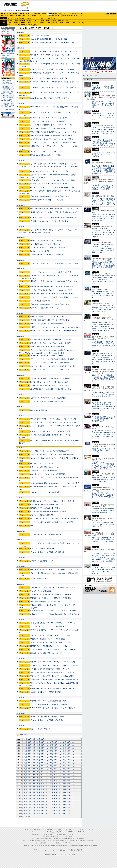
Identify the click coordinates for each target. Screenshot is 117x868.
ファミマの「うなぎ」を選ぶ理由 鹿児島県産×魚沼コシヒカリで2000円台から (104, 154)
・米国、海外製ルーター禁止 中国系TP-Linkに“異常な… (7, 99)
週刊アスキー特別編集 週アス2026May (8, 55)
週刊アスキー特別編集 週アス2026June (8, 32)
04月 (38, 739)
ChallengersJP (78, 16)
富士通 (10, 18)
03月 (34, 739)
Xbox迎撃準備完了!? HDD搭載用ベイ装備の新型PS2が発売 (51, 389)
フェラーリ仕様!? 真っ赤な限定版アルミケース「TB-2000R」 (52, 594)
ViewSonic (61, 21)
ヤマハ (68, 23)
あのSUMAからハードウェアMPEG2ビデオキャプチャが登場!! (52, 139)
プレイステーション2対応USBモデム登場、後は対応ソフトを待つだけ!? (55, 51)
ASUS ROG (23, 21)
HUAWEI (55, 21)
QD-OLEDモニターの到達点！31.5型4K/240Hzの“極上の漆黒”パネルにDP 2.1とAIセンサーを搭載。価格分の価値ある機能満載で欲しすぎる (103, 435)
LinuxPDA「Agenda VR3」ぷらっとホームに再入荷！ (49, 317)
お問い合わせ (71, 850)
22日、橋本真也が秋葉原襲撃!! (41, 301)
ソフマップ (29, 25)
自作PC (55, 14)
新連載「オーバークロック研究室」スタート (46, 240)
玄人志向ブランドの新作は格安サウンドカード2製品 (48, 646)
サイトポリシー (39, 850)
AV (60, 14)
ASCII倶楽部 (111, 14)
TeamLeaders (43, 16)
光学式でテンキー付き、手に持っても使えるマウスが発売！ (51, 635)
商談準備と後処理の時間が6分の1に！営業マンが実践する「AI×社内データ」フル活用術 (103, 511)
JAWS (10, 23)
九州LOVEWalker (73, 845)
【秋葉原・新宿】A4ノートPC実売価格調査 (45, 692)
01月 (25, 739)
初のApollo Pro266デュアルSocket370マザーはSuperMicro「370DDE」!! (55, 688)
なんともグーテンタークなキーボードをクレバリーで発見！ (51, 55)
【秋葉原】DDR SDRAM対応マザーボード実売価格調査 (50, 320)
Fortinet (61, 23)
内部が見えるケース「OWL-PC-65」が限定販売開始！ (49, 474)
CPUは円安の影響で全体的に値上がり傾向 (45, 601)
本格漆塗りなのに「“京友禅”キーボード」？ (45, 471)
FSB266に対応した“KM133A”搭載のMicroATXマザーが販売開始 (52, 69)
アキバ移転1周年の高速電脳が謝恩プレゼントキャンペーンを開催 (53, 132)
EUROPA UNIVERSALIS (39, 410)
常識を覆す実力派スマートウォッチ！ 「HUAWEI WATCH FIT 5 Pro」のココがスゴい (103, 309)
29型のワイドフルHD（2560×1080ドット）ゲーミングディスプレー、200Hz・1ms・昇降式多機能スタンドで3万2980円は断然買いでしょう (103, 232)
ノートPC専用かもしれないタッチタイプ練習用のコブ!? (50, 451)
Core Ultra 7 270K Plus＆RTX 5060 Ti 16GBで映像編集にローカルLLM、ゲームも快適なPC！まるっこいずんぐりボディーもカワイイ (103, 360)
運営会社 (63, 850)
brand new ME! (69, 836)
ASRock (42, 21)
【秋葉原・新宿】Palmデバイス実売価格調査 (46, 534)
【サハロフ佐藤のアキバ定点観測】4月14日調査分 (48, 401)
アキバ (64, 14)
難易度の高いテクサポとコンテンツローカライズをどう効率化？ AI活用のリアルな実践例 (104, 187)
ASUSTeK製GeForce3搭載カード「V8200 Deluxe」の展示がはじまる (54, 209)
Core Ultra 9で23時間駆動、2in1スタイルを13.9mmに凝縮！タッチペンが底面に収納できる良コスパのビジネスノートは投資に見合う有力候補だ (103, 170)
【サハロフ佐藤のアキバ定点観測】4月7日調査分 (47, 552)
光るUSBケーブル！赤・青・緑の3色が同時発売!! (47, 346)
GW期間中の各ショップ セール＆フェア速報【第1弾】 (49, 184)
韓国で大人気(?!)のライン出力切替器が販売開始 (47, 324)
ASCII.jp (10, 4)
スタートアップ (76, 14)
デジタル (28, 14)
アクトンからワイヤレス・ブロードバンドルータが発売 (50, 363)
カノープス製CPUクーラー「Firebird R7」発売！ (47, 717)
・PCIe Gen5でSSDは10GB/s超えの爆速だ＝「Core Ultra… (8, 105)
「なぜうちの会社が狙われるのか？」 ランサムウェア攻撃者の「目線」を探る (103, 524)
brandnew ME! (36, 25)
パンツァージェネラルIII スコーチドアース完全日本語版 (50, 370)
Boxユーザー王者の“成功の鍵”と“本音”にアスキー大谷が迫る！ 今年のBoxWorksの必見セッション (103, 496)
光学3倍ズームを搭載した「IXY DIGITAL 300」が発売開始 (50, 598)
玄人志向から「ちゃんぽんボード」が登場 (45, 508)
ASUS (48, 18)
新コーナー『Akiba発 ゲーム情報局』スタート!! (47, 356)
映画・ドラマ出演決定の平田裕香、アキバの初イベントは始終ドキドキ (55, 570)
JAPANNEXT (23, 25)
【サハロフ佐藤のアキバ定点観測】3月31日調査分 (48, 720)
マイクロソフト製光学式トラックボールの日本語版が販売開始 (52, 454)
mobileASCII (64, 843)
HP (55, 18)
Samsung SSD (35, 839)
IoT (10, 14)
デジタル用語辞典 (56, 843)
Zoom (74, 23)
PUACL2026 (70, 16)
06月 (47, 742)
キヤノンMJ (16, 25)
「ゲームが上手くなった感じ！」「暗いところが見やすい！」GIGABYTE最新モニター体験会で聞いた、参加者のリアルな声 (103, 143)
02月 (30, 739)
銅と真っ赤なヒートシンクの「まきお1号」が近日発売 (49, 382)
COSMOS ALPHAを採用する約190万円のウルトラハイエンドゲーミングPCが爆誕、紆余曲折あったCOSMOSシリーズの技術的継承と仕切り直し (103, 248)
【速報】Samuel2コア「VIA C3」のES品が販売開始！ (49, 398)
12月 (73, 742)
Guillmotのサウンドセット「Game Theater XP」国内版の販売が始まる (55, 614)
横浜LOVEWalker (43, 845)
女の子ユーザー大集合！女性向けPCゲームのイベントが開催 (51, 290)
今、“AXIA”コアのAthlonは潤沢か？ (42, 464)
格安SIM (12, 16)
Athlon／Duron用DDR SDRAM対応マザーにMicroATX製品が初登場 (53, 218)
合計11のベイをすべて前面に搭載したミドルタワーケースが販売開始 (54, 519)
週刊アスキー (35, 16)
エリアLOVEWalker (33, 845)
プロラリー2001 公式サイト (40, 579)
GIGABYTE (29, 21)
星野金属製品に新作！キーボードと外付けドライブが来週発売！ (53, 294)
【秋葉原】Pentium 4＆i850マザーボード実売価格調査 (49, 221)
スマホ (69, 14)
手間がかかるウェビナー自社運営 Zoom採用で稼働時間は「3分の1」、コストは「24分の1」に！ (104, 480)
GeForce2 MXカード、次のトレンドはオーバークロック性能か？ (53, 708)
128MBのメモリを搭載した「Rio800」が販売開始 (48, 128)
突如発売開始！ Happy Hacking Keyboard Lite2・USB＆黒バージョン (55, 679)
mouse (16, 18)
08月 (56, 742)
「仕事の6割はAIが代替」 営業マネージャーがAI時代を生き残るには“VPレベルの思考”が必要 (103, 394)
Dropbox (42, 23)
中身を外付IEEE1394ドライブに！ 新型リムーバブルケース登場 (53, 419)
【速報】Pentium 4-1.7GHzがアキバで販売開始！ (47, 255)
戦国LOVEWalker (93, 845)
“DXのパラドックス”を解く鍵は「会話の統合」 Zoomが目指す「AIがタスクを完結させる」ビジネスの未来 (103, 378)
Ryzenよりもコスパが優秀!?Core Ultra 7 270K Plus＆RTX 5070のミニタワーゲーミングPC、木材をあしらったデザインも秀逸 (103, 130)
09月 (60, 742)
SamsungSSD (34, 20)
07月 (51, 742)
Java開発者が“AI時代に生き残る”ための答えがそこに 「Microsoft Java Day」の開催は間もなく (103, 281)
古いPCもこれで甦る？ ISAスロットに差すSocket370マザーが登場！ (54, 665)
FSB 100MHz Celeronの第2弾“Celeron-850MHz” (47, 504)
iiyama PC (56, 832)
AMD (16, 21)
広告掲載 (79, 850)
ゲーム (83, 14)
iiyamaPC (23, 18)
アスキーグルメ (27, 16)
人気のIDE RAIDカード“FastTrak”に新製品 (45, 492)
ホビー (50, 14)
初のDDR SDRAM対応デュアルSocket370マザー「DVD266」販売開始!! (55, 483)
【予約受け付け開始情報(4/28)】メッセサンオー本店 (49, 39)
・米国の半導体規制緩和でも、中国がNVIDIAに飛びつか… (8, 94)
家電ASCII (19, 16)
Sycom (29, 18)
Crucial (48, 21)
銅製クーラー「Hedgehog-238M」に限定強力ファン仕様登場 (51, 286)
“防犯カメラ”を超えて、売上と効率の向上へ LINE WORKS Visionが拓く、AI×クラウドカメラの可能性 (104, 104)
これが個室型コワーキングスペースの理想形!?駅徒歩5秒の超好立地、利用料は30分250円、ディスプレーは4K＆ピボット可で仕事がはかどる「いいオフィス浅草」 (103, 557)
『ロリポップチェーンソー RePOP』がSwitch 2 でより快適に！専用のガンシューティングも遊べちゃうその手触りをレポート (103, 465)
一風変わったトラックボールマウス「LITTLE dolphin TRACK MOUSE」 (55, 327)
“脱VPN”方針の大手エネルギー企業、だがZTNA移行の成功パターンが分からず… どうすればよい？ (103, 541)
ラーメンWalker (23, 845)
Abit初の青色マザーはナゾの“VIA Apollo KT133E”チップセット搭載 (53, 610)
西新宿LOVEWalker (53, 845)
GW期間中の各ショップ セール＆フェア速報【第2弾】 (49, 118)
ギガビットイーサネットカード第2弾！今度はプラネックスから (52, 672)
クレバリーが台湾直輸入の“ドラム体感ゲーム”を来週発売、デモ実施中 (55, 297)
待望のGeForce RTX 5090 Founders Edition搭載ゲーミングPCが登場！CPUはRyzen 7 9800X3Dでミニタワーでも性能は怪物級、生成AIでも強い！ (103, 326)
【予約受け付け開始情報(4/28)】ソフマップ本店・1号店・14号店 (53, 43)
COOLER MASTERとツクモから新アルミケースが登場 (49, 171)
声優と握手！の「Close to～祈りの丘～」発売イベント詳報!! (51, 343)
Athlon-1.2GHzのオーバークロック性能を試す (46, 244)
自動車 (44, 14)
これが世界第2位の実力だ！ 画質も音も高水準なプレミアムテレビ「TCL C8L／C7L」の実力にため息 (103, 117)
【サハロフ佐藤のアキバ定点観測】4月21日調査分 (48, 248)
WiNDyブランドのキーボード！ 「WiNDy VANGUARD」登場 (52, 187)
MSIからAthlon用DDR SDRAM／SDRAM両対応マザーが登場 (51, 339)
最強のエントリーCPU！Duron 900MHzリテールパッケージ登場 (53, 662)
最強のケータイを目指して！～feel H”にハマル (46, 653)
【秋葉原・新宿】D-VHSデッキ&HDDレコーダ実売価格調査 (51, 378)
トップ (3, 14)
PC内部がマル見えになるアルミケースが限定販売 (48, 639)
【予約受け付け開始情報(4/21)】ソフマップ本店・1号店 (50, 304)
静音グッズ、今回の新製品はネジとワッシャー (46, 467)
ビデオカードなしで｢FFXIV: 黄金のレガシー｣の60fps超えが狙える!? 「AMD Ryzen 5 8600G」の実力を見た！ (103, 571)
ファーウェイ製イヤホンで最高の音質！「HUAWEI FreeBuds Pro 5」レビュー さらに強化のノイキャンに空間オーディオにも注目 (103, 202)
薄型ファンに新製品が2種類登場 (42, 515)
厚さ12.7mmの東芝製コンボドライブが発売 (45, 155)
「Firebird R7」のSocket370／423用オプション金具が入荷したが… (54, 143)
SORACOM (52, 839)
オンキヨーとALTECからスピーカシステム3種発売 (48, 121)
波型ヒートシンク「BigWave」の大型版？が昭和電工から (50, 78)
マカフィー (10, 25)
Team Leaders (55, 841)
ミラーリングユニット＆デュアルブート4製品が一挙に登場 (51, 272)
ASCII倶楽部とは (10, 109)
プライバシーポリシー (52, 850)
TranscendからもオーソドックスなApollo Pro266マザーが (50, 626)
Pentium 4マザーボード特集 (40, 251)
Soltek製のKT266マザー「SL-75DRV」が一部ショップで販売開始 (53, 422)
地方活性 (64, 16)
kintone (23, 23)
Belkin (67, 21)
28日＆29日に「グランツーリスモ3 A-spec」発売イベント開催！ (53, 180)
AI (7, 14)
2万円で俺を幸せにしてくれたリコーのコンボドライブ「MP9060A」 (54, 649)
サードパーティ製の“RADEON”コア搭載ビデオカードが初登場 (52, 522)
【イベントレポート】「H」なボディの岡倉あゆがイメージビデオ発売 (55, 263)
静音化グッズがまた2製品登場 (41, 591)
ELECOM (10, 21)
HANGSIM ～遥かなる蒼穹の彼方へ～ (44, 549)
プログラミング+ (53, 16)
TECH (22, 14)
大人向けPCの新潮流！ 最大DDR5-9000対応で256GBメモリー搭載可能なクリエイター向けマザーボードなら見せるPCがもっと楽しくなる (103, 407)
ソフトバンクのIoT (80, 23)
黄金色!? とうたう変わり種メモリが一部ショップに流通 (50, 431)
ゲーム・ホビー (25, 4)
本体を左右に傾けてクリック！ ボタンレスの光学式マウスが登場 (53, 366)
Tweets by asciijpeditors (91, 75)
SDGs (59, 16)
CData (48, 23)
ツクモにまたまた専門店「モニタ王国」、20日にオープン (50, 385)
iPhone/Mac (36, 14)
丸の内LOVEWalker (83, 845)
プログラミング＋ (64, 841)
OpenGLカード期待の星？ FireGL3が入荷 (45, 308)
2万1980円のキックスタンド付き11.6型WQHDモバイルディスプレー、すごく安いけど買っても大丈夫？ (103, 295)
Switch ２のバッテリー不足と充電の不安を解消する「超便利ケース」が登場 (103, 450)
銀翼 (32, 526)
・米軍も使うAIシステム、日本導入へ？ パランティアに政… (7, 82)
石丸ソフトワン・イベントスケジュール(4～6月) (47, 152)
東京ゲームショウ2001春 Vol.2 (41, 729)
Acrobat (16, 23)
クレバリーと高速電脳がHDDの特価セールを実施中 (48, 511)
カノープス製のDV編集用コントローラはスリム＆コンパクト (51, 125)
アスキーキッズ (5, 16)
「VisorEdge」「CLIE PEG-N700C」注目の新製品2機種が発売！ (53, 587)
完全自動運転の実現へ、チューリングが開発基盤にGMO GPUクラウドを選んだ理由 (103, 419)
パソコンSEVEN (36, 18)
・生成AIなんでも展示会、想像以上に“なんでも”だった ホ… (8, 88)
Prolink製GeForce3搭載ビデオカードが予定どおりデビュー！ (51, 98)
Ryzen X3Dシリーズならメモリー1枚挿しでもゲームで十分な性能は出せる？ (103, 88)
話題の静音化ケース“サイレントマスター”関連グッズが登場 (51, 642)
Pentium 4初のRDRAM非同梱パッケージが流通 (47, 200)
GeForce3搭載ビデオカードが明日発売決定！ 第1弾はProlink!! (52, 136)
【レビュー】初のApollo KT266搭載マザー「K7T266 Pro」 (51, 704)
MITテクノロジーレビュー (75, 843)
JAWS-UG (40, 834)
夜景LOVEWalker (63, 845)
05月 (43, 739)
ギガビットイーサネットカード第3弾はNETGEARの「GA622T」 (53, 359)
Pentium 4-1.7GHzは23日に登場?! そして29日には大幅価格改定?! (53, 331)
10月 (65, 742)
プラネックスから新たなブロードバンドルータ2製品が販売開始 (52, 676)
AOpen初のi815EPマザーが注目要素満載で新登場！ (48, 701)
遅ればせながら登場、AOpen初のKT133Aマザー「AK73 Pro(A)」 (53, 623)
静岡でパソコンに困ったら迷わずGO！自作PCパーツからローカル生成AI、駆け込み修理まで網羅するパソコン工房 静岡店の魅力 (103, 265)
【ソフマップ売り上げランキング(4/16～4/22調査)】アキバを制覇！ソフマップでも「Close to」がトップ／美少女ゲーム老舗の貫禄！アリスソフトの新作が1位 (49, 166)
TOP (25, 830)
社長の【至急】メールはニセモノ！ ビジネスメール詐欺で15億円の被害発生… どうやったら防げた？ (104, 345)
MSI (42, 18)
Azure (29, 23)
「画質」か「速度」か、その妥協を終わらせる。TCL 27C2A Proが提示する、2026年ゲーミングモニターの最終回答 (103, 217)
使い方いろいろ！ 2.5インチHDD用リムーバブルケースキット (52, 501)
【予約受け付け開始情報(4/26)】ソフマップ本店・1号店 (50, 196)
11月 (69, 742)
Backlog (55, 23)
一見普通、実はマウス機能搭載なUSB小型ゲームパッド (50, 669)
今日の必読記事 (39, 843)
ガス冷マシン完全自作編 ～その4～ (43, 561)
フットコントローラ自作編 (40, 35)
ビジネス (16, 14)
